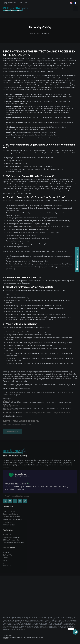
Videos (22, 3)
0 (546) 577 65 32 (9, 3)
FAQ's (26, 3)
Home (17, 3)
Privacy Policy (7, 635)
